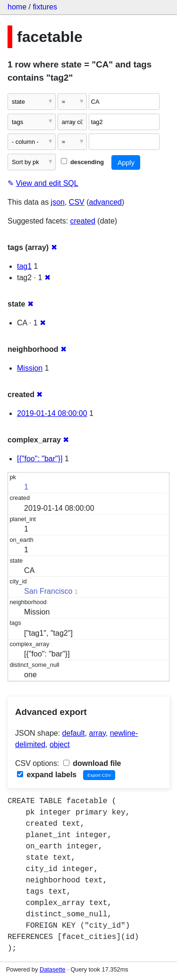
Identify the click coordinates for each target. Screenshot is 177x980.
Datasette (53, 969)
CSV (77, 202)
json (58, 202)
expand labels (47, 775)
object (60, 744)
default (74, 733)
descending (82, 162)
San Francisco (48, 591)
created (83, 221)
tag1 (24, 266)
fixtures (45, 7)
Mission (30, 368)
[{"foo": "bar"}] (40, 459)
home (17, 7)
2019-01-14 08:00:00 (52, 413)
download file (92, 763)
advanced (105, 202)
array (97, 733)
